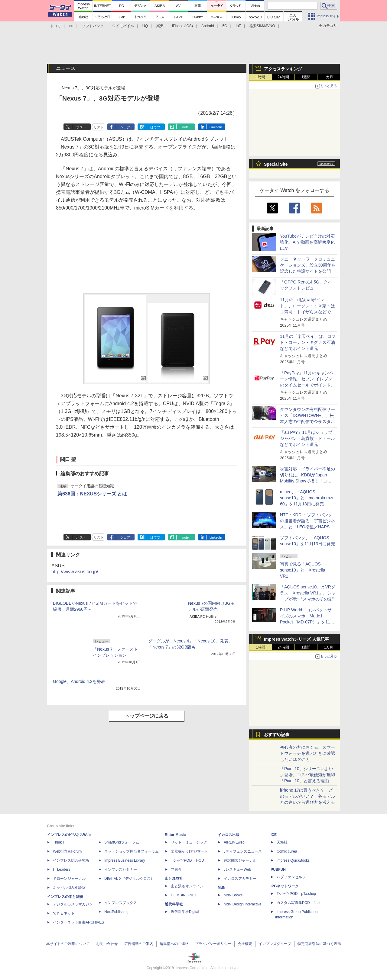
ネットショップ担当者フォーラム (132, 851)
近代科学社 (174, 904)
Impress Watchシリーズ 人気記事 (296, 639)
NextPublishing (116, 912)
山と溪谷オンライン (187, 886)
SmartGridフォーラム (122, 842)
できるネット (64, 913)
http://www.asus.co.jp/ (75, 572)
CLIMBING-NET (184, 895)
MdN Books (233, 895)
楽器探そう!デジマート (189, 851)
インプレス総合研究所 (71, 860)
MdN (222, 888)
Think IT (59, 842)
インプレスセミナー (121, 870)
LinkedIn (216, 127)
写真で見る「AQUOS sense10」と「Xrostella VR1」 (302, 570)
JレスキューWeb (237, 870)
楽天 (160, 26)
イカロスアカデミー (240, 879)
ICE (274, 835)
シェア (125, 127)
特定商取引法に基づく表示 (319, 944)
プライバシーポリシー (213, 944)
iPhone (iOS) (182, 26)
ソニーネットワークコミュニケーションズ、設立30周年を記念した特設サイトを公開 (308, 265)
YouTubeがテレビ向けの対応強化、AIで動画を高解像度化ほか (307, 242)
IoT (238, 26)
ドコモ (55, 26)
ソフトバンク (93, 26)
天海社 (282, 842)
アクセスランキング (283, 69)
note (185, 127)
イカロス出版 (229, 835)
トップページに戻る (147, 716)
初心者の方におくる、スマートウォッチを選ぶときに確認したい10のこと (307, 753)
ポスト (81, 127)
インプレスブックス (121, 903)
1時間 (261, 77)
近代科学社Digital (185, 912)
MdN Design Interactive (243, 904)
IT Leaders (62, 870)
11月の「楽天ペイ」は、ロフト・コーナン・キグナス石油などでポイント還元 (308, 342)
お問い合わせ (107, 944)
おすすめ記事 (277, 735)
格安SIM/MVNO (262, 26)
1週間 (306, 77)
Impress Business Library (125, 860)
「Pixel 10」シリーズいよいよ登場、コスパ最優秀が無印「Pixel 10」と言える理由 (307, 775)
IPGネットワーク (285, 886)
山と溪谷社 (174, 879)
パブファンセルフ (291, 877)
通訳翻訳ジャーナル (240, 860)
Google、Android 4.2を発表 (79, 681)
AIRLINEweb (234, 842)
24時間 (283, 77)
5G (225, 26)
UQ (145, 26)
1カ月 (329, 77)
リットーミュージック (189, 842)
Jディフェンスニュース (243, 851)
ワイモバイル (123, 26)
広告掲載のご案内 (139, 944)
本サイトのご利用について (68, 944)
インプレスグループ (275, 944)
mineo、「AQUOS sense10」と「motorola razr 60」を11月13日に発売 (307, 498)
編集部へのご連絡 (174, 944)
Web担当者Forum (67, 851)
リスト (99, 127)
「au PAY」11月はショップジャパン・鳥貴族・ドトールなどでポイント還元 (307, 438)
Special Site (276, 164)
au (71, 26)
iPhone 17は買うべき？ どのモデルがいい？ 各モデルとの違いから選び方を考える (307, 796)
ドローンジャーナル (69, 879)
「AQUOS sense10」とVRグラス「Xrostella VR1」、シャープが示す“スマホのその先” (308, 593)
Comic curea (287, 851)
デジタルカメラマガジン (73, 904)
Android (208, 26)
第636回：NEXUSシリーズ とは (92, 494)
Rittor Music (175, 835)
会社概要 (245, 944)
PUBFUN (278, 870)
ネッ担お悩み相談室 (69, 888)
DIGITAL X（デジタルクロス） (129, 879)
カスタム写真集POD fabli (298, 903)
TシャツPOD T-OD (187, 860)
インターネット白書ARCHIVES (78, 922)
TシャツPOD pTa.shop (296, 894)
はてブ (155, 127)
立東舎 (176, 870)
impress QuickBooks (293, 860)
